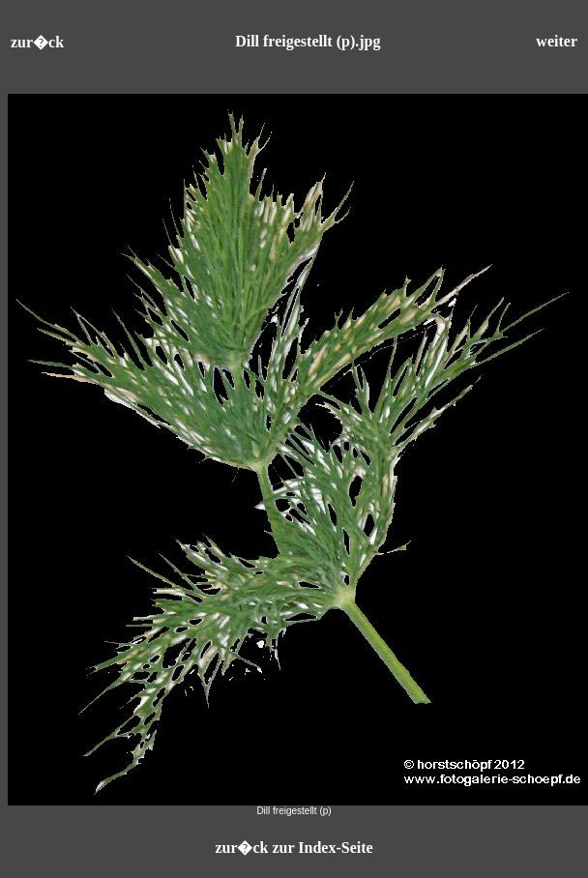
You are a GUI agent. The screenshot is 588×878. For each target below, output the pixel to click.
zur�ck (37, 42)
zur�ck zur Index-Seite (294, 848)
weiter (557, 41)
